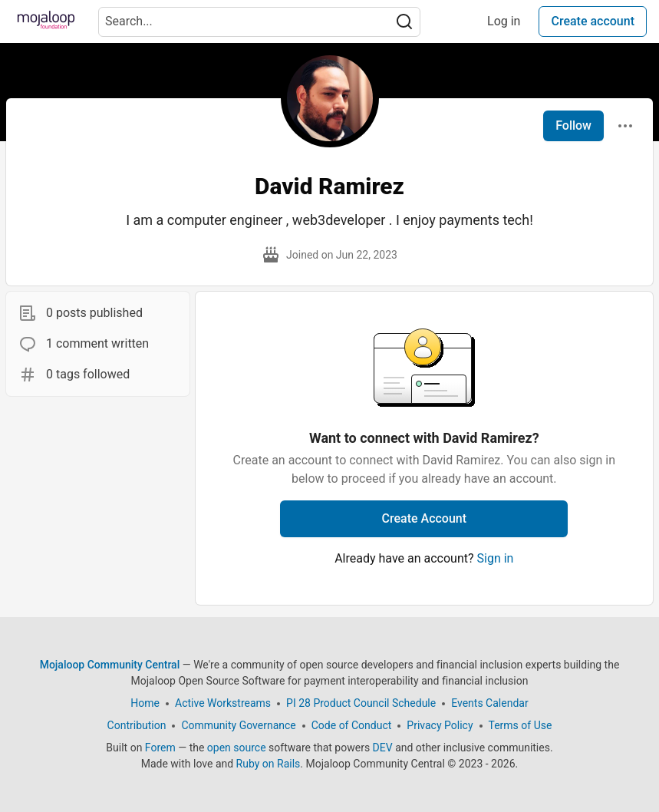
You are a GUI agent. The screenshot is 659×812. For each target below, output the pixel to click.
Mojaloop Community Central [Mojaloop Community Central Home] (110, 665)
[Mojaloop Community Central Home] (46, 21)
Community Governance (238, 725)
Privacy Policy (440, 725)
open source (237, 748)
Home (145, 703)
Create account (593, 21)
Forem (160, 748)
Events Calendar (489, 703)
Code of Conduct (352, 725)
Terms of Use (521, 725)
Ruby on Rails (269, 764)
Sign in (496, 558)
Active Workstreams (223, 703)
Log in (504, 21)
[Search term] (259, 22)
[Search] (404, 22)
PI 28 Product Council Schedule (361, 703)
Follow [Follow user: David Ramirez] (573, 125)
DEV (383, 748)
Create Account (425, 518)
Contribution (137, 725)
